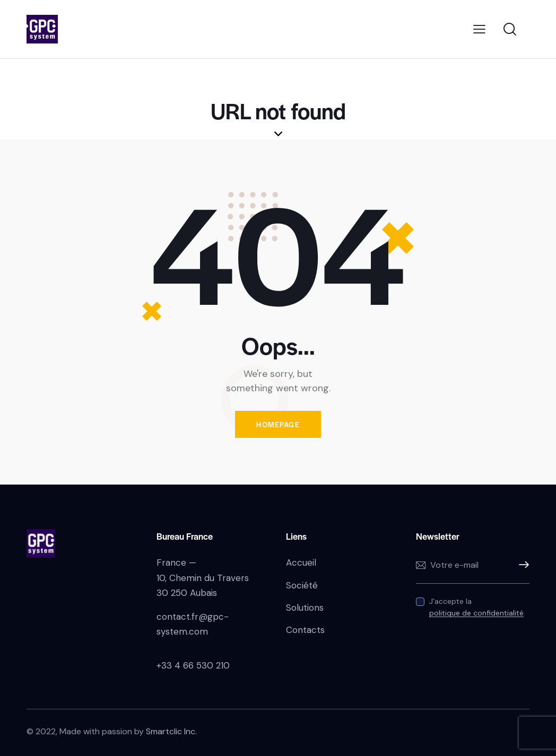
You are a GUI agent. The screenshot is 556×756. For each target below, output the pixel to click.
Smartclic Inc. (171, 731)
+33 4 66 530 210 (193, 665)
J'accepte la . (477, 607)
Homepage (278, 424)
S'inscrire (522, 565)
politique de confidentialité (476, 613)
